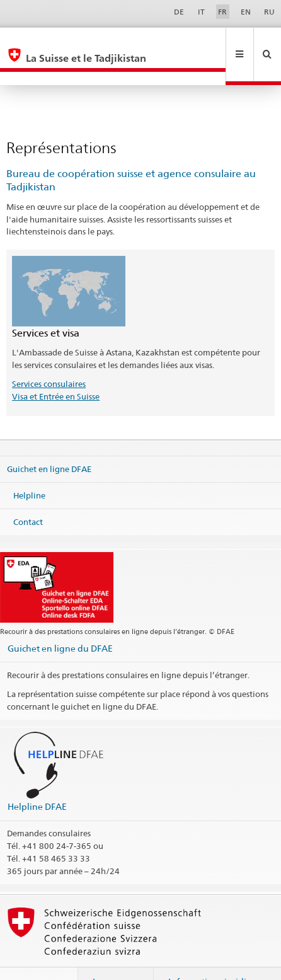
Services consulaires (49, 357)
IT (201, 12)
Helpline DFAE (37, 779)
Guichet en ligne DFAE (49, 442)
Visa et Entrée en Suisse (56, 369)
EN (246, 12)
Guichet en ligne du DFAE (60, 621)
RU (269, 12)
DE (179, 12)
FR (222, 12)
